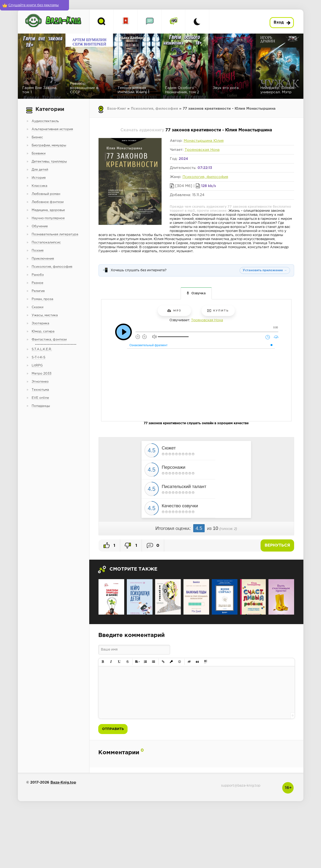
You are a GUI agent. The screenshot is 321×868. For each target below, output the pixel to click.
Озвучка (198, 293)
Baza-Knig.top (63, 782)
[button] (103, 662)
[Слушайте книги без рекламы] (35, 5)
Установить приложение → (265, 270)
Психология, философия (154, 109)
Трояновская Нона (202, 150)
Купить (218, 311)
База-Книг (117, 109)
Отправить (113, 729)
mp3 (174, 311)
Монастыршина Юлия (204, 141)
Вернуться (277, 545)
